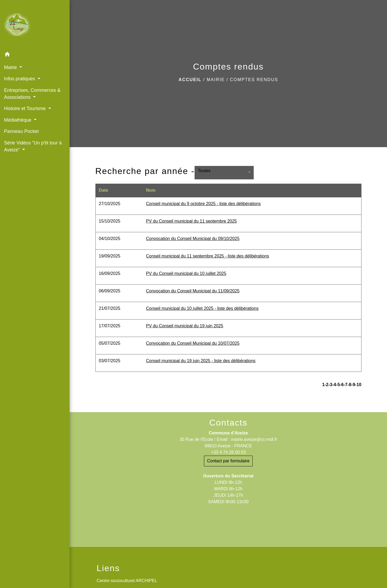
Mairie (216, 80)
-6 (342, 385)
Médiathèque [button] (18, 120)
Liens (108, 568)
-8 (349, 385)
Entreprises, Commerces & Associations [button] (32, 94)
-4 (334, 385)
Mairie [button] (11, 67)
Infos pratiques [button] (20, 79)
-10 (358, 385)
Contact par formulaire (228, 461)
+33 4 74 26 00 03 (228, 452)
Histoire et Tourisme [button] (26, 108)
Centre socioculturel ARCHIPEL (127, 581)
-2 (327, 385)
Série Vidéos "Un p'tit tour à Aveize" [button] (33, 146)
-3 (330, 385)
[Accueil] (35, 25)
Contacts (228, 423)
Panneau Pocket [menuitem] (21, 131)
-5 (338, 385)
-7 (346, 385)
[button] (35, 55)
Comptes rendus (254, 80)
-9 (353, 385)
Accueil (190, 80)
